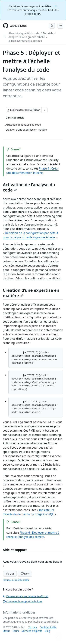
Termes (33, 627)
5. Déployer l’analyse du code (25, 41)
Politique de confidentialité (16, 580)
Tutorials (48, 33)
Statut (6, 631)
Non (25, 574)
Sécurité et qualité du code (24, 33)
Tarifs (16, 631)
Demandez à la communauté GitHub (26, 596)
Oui (10, 574)
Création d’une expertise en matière (31, 293)
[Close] (56, 6)
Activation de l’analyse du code (29, 187)
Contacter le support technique (23, 601)
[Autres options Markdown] (45, 110)
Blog (48, 631)
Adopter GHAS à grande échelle (27, 37)
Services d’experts (32, 631)
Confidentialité (48, 627)
